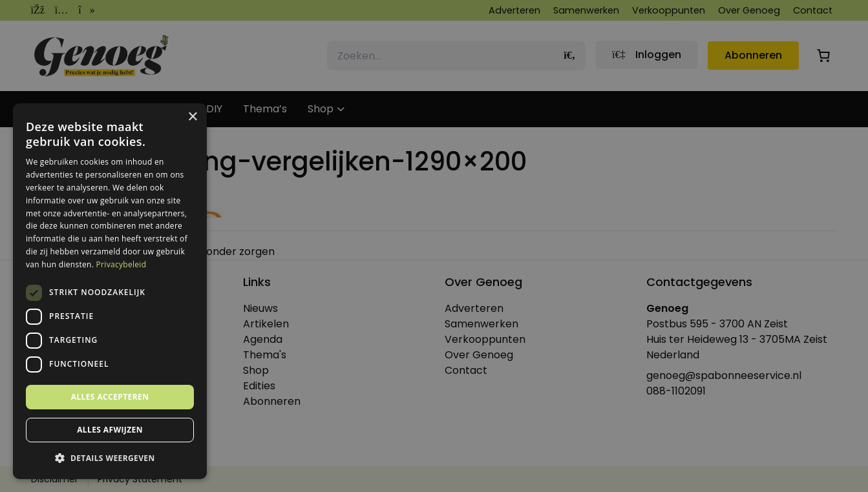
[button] (110, 458)
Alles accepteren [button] (110, 397)
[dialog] (434, 246)
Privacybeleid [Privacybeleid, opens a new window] (122, 264)
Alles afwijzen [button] (110, 430)
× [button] (192, 117)
